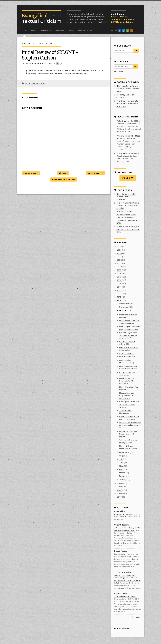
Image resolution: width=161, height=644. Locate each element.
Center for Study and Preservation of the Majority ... (128, 434)
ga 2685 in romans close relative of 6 (129, 124)
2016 (119, 280)
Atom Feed (119, 71)
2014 (119, 287)
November (124, 307)
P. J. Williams (117, 22)
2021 (119, 263)
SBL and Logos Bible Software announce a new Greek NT (128, 335)
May (121, 466)
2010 (119, 300)
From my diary (120, 554)
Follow (128, 178)
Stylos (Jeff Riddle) (123, 572)
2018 (119, 273)
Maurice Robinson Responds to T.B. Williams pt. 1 (127, 396)
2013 (119, 290)
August (123, 456)
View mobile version (63, 179)
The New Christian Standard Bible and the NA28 (127, 220)
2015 (119, 284)
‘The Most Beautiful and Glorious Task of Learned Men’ (128, 89)
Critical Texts (121, 593)
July (121, 459)
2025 (119, 250)
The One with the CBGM (125, 596)
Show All (137, 618)
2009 (120, 483)
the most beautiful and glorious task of (128, 139)
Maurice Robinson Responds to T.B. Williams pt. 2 (127, 381)
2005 (119, 497)
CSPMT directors (126, 353)
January (123, 480)
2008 (120, 487)
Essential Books (84, 31)
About (33, 31)
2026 (119, 246)
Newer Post (96, 173)
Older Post (31, 173)
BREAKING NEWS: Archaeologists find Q (126, 213)
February (123, 476)
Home (25, 31)
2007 (120, 490)
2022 (119, 260)
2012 (119, 294)
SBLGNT (28, 83)
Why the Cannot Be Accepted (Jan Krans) (128, 229)
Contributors (45, 31)
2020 (120, 267)
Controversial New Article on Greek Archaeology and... (130, 425)
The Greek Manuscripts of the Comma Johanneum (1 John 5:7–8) (128, 104)
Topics (71, 31)
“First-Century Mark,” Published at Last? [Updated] (126, 197)
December (124, 304)
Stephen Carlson (53, 70)
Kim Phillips (120, 511)
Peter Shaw (122, 121)
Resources (59, 31)
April (121, 469)
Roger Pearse (121, 551)
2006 (120, 493)
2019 (119, 270)
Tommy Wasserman (121, 19)
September (125, 453)
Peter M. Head (118, 17)
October (123, 310)
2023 (119, 257)
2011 (119, 297)
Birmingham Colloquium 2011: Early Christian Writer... (129, 404)
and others (129, 22)
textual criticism (39, 83)
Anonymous (122, 136)
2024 (119, 253)
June (122, 463)
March (122, 473)
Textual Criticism (42, 18)
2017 (119, 277)
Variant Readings (122, 525)
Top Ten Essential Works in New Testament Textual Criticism (128, 206)
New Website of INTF (129, 357)
